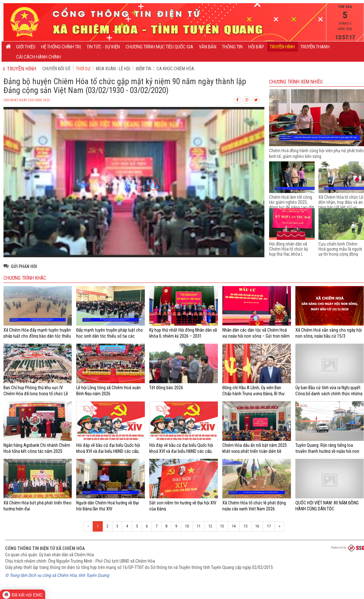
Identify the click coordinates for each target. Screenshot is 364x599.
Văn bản (208, 47)
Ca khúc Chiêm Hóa (175, 69)
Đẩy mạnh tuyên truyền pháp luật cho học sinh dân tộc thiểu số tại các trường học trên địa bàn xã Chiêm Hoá (110, 336)
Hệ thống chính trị (61, 47)
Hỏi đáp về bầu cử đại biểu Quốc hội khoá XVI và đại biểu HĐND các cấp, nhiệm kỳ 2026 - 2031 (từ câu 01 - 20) (182, 451)
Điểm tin (143, 69)
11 (199, 526)
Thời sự (83, 69)
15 (245, 526)
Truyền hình (282, 47)
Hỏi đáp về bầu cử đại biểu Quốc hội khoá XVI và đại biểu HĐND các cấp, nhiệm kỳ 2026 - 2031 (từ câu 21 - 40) (109, 451)
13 (222, 526)
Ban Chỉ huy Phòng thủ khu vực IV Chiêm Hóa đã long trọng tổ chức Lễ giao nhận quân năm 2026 (36, 393)
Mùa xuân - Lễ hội (113, 69)
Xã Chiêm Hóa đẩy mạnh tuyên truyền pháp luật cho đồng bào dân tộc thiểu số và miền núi (37, 336)
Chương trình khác (25, 278)
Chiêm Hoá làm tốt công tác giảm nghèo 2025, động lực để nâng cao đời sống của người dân (292, 205)
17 (269, 526)
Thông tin (232, 47)
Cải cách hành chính (38, 57)
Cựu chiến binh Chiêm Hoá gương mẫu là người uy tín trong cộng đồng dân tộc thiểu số (340, 252)
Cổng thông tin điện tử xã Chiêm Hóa (45, 548)
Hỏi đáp (256, 47)
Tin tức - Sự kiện (103, 47)
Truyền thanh (315, 47)
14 (234, 526)
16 (257, 526)
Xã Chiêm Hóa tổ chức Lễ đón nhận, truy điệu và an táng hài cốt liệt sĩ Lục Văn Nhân (341, 205)
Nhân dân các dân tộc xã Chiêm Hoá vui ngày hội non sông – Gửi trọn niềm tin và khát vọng (256, 336)
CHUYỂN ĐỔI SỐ (56, 69)
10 (187, 526)
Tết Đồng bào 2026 (166, 388)
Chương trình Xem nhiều (296, 82)
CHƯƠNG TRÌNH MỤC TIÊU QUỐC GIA (159, 47)
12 (210, 526)
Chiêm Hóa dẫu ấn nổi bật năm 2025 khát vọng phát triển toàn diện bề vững (255, 451)
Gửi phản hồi (24, 266)
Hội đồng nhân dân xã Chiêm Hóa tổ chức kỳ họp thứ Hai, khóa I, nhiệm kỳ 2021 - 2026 (289, 252)
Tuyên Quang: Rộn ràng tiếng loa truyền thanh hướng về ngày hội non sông (327, 451)
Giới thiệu (26, 47)
